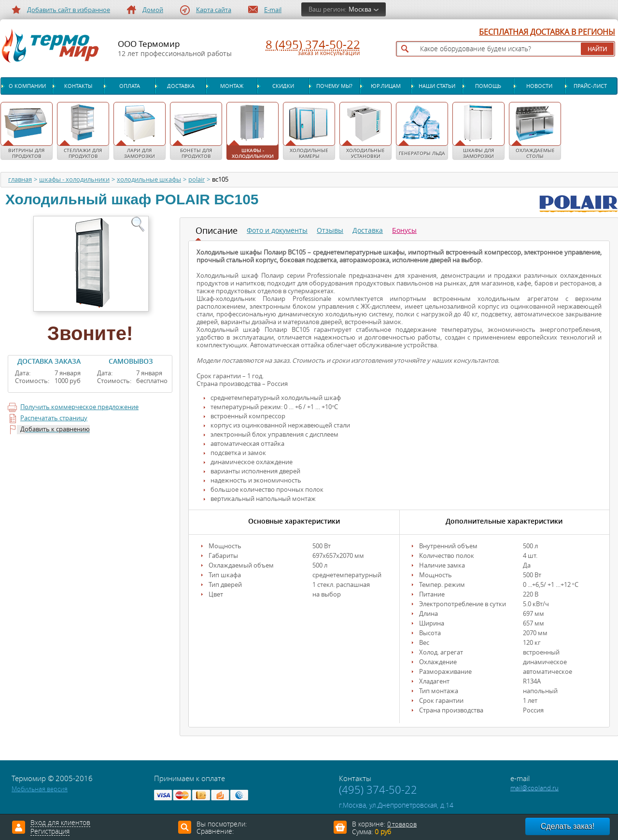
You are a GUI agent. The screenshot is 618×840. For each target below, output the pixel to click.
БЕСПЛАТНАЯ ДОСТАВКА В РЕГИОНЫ (547, 32)
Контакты (78, 86)
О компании (27, 86)
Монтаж (232, 86)
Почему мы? (334, 86)
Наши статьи (437, 86)
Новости (539, 86)
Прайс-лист (590, 86)
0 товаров (402, 824)
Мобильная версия (40, 789)
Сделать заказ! (568, 826)
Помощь (488, 86)
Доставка (181, 86)
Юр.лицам (386, 86)
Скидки (283, 86)
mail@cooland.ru (534, 788)
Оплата (130, 86)
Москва (360, 9)
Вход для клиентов (60, 823)
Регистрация (50, 832)
